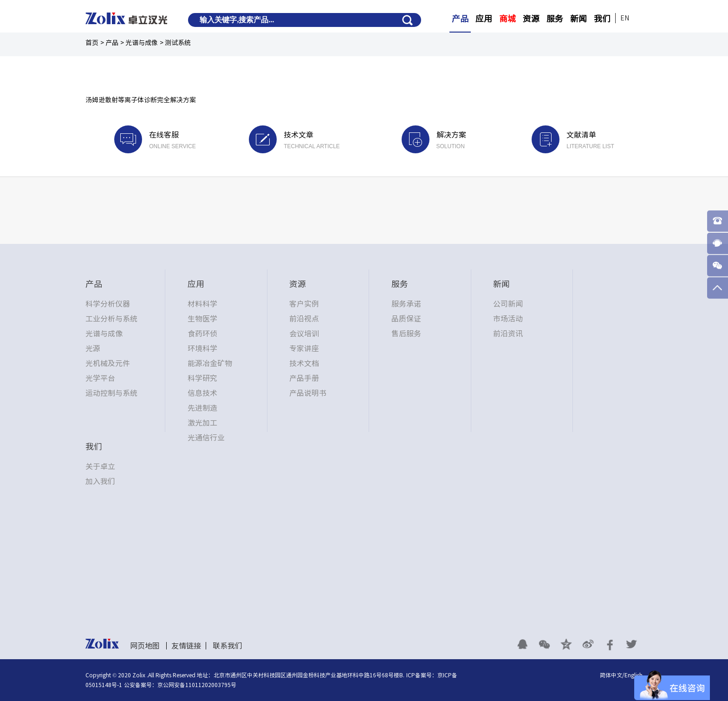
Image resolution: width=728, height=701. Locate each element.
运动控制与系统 (111, 393)
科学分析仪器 (108, 304)
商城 (507, 19)
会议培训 (304, 334)
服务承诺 (406, 304)
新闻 (578, 19)
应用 (484, 19)
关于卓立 (100, 466)
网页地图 (145, 646)
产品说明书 (308, 393)
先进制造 (202, 408)
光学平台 (100, 378)
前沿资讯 (508, 334)
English (634, 675)
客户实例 (304, 304)
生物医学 (202, 319)
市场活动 (508, 319)
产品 (460, 19)
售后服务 (406, 334)
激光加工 (202, 423)
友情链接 (186, 646)
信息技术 (202, 393)
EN (625, 18)
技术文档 (304, 363)
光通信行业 (206, 438)
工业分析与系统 (111, 319)
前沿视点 (304, 319)
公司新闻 (508, 304)
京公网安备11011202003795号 (197, 685)
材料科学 (202, 304)
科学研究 (202, 378)
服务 (555, 19)
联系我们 (227, 646)
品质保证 (406, 319)
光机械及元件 (108, 363)
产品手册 (304, 378)
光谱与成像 (142, 43)
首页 (92, 43)
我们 (602, 19)
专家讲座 (304, 348)
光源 (93, 348)
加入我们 (100, 481)
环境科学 (202, 348)
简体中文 (611, 675)
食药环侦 (202, 334)
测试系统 (178, 43)
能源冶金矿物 (210, 363)
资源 (531, 19)
